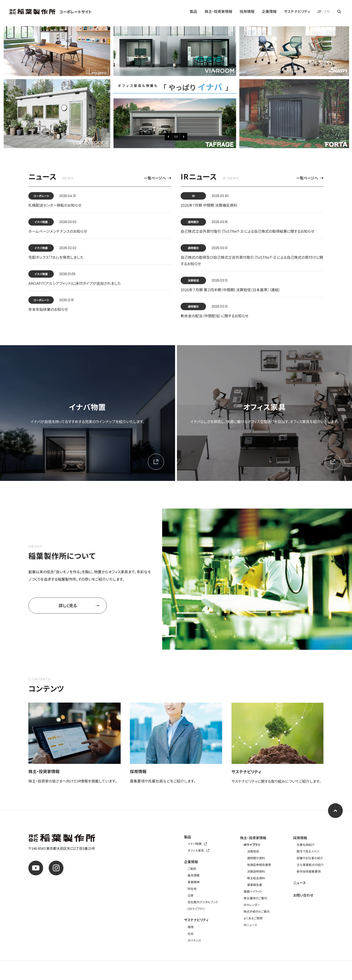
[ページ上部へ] (335, 811)
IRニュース (250, 925)
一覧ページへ (158, 178)
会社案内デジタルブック (203, 902)
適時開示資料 (256, 858)
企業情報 (269, 11)
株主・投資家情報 (218, 11)
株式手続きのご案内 (257, 911)
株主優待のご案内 (255, 898)
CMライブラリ (196, 909)
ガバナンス (194, 940)
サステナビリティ (297, 11)
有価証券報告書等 (259, 865)
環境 (191, 927)
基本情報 (194, 875)
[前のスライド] (168, 137)
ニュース (299, 883)
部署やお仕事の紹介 (310, 858)
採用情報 (247, 11)
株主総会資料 (256, 878)
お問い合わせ (303, 895)
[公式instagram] (56, 868)
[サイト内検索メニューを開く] (339, 12)
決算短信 (253, 851)
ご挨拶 (192, 869)
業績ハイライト (253, 891)
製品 (194, 11)
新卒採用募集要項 (309, 871)
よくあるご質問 (253, 918)
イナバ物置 (197, 844)
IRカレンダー (252, 905)
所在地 (192, 889)
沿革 (191, 895)
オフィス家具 (198, 850)
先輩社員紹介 (306, 845)
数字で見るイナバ (308, 851)
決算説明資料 (256, 871)
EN (327, 11)
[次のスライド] (184, 137)
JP (319, 11)
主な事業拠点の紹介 (310, 865)
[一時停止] (176, 137)
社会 (191, 934)
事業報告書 (255, 885)
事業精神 (194, 882)
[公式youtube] (36, 868)
